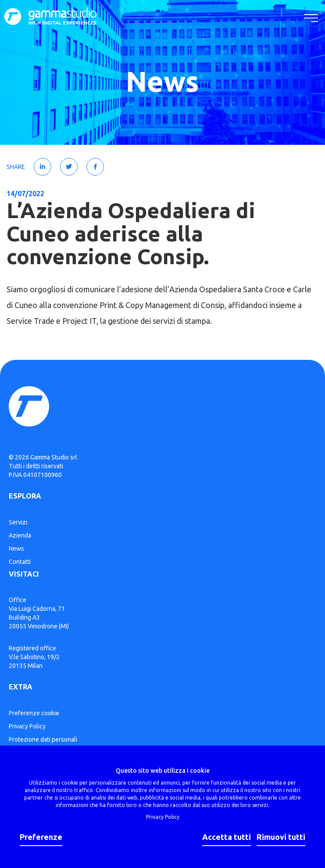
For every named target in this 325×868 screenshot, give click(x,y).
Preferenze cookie (34, 713)
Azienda (20, 535)
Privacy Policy (27, 726)
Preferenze (41, 837)
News (16, 549)
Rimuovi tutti (281, 837)
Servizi (18, 522)
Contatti (20, 562)
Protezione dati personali (43, 739)
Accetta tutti (227, 837)
